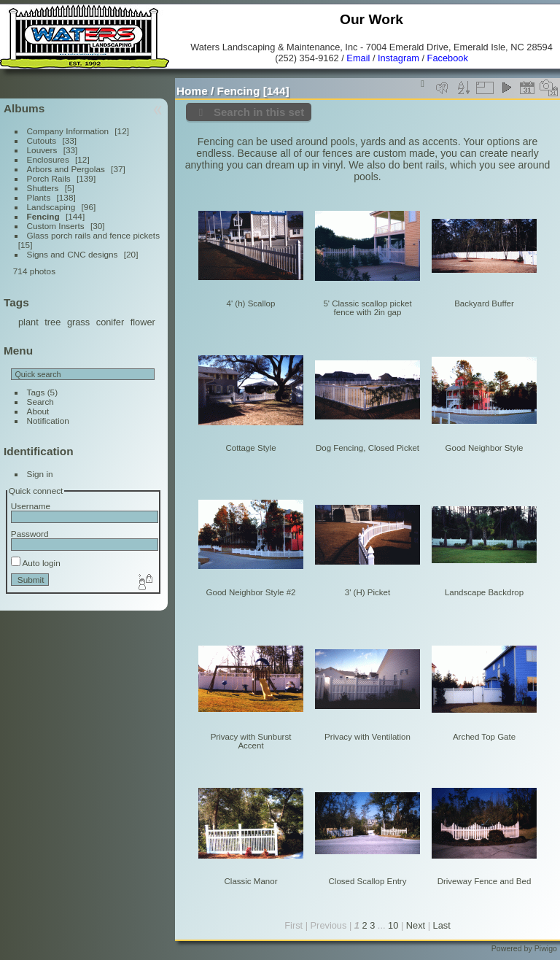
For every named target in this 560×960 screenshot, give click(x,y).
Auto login (36, 563)
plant (28, 322)
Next (416, 925)
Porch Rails (49, 178)
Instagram (398, 58)
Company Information (68, 131)
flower (143, 322)
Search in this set (259, 112)
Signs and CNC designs (73, 254)
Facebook (448, 58)
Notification (48, 421)
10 (393, 925)
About (38, 411)
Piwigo (546, 948)
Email (358, 58)
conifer (110, 322)
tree (52, 322)
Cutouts (42, 140)
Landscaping (51, 207)
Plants (39, 197)
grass (78, 322)
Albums (24, 108)
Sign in (40, 474)
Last (442, 925)
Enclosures (48, 159)
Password (30, 534)
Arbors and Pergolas (66, 169)
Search (40, 402)
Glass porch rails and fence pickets (93, 235)
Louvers (42, 150)
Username (31, 506)
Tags (36, 392)
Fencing (43, 216)
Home (192, 91)
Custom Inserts (56, 226)
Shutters (43, 188)
